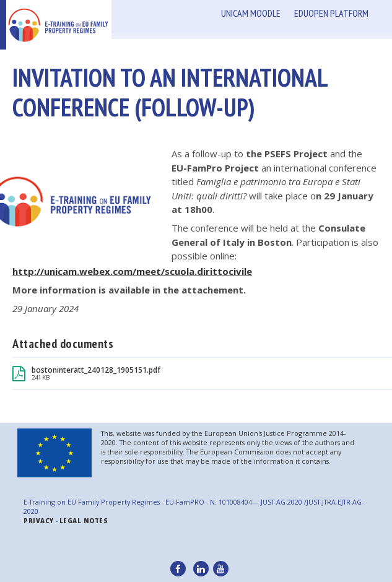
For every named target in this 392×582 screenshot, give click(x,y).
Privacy (39, 521)
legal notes (84, 521)
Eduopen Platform (331, 13)
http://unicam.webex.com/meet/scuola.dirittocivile (132, 271)
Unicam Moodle (251, 13)
